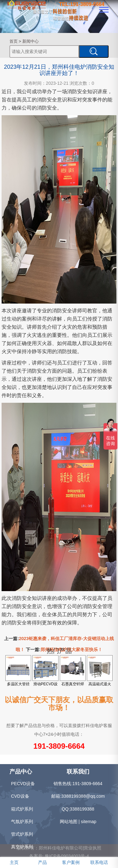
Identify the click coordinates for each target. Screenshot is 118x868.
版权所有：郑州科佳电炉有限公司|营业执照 (59, 848)
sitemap (89, 822)
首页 (14, 41)
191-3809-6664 (59, 746)
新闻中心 (31, 41)
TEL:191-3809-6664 (82, 4)
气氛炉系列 (22, 822)
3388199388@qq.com (83, 796)
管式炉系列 (22, 834)
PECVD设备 (23, 784)
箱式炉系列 (22, 809)
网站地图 (69, 822)
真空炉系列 (22, 847)
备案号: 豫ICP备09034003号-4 (59, 856)
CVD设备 (20, 796)
